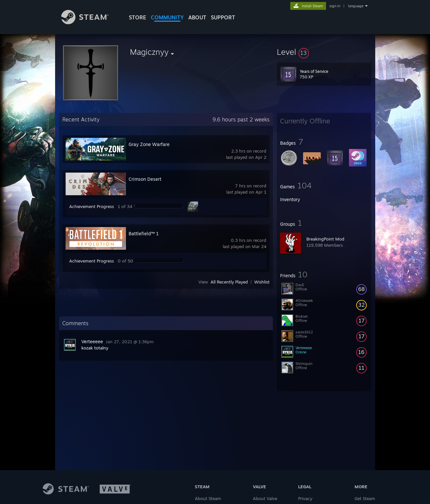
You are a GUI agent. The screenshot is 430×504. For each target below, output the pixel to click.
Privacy (305, 498)
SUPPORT (223, 17)
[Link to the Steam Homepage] (90, 22)
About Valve (265, 498)
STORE (138, 17)
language (356, 6)
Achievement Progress (92, 206)
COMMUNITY (167, 17)
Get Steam (365, 498)
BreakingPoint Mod (325, 239)
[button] (324, 52)
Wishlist (262, 282)
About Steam (208, 498)
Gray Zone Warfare (149, 144)
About (197, 17)
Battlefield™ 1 (144, 233)
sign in (335, 6)
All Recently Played (229, 282)
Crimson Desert (145, 179)
